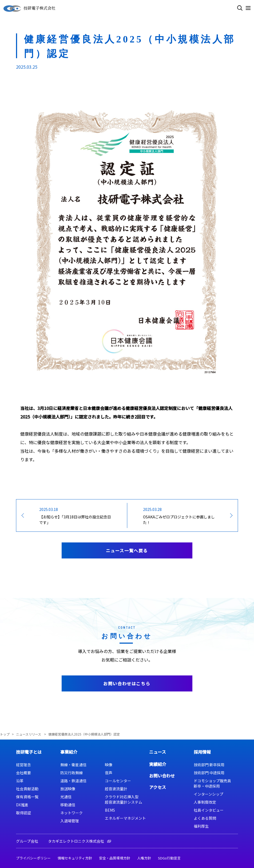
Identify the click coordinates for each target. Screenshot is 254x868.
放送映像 (68, 789)
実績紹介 (158, 764)
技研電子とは (29, 752)
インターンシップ (209, 794)
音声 (109, 773)
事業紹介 (69, 752)
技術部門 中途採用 (209, 773)
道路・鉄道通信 (73, 781)
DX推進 (22, 805)
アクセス (158, 787)
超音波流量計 (116, 789)
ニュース (158, 752)
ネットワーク (72, 813)
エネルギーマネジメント (125, 818)
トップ (5, 734)
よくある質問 (205, 818)
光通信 (66, 797)
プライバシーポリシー (33, 858)
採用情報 (202, 752)
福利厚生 (201, 826)
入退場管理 (70, 821)
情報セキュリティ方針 (75, 858)
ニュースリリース (29, 734)
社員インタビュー (209, 810)
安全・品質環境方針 (115, 858)
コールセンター (118, 781)
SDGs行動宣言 (169, 858)
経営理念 (23, 765)
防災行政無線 (72, 773)
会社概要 (23, 773)
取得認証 (23, 813)
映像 (109, 765)
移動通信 (68, 805)
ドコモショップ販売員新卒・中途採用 (212, 783)
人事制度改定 (205, 802)
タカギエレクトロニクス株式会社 (80, 841)
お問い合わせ (162, 776)
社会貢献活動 (27, 789)
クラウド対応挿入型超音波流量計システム (124, 799)
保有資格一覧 (27, 797)
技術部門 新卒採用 (209, 765)
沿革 (20, 781)
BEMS (110, 810)
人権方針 (144, 858)
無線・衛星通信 (73, 765)
